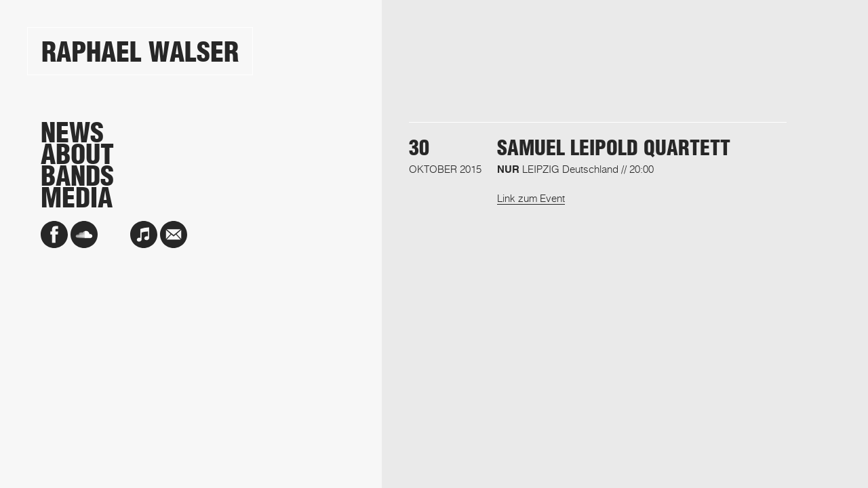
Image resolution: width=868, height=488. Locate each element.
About (77, 155)
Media (77, 198)
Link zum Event (531, 198)
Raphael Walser (140, 52)
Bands (77, 176)
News (72, 133)
